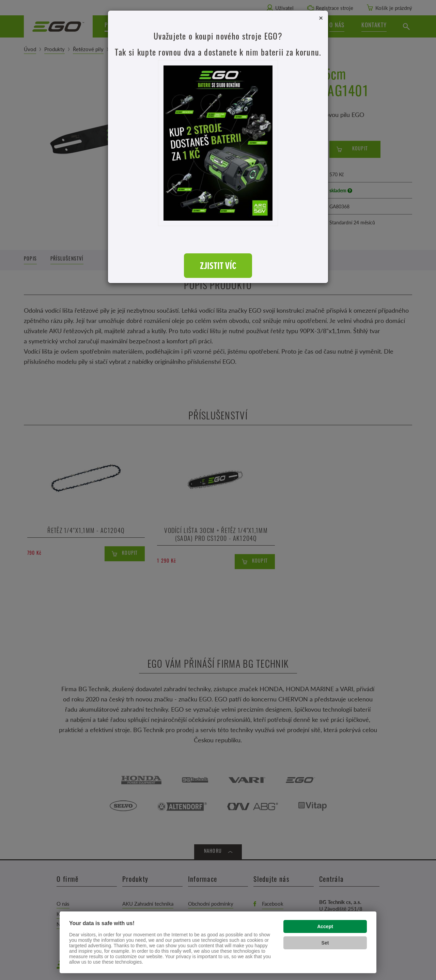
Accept (325, 926)
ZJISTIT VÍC (218, 265)
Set (325, 943)
